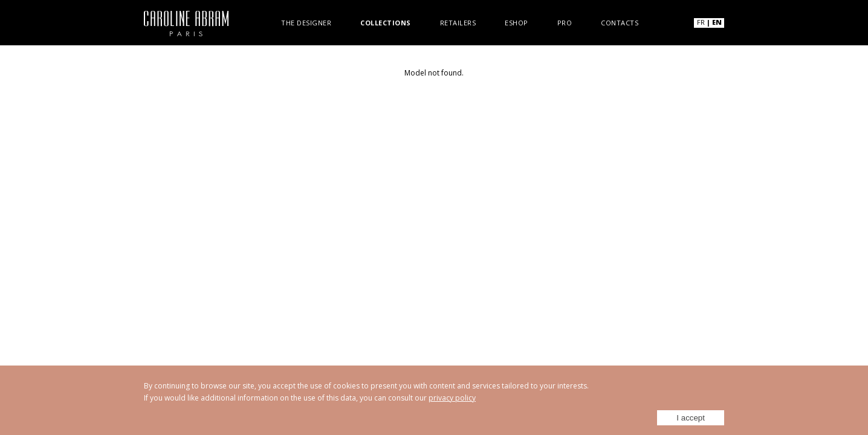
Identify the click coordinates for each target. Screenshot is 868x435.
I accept (691, 418)
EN (717, 22)
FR (701, 22)
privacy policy (452, 398)
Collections (386, 22)
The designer (306, 22)
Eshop (517, 22)
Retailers (458, 22)
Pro (565, 22)
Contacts (620, 22)
